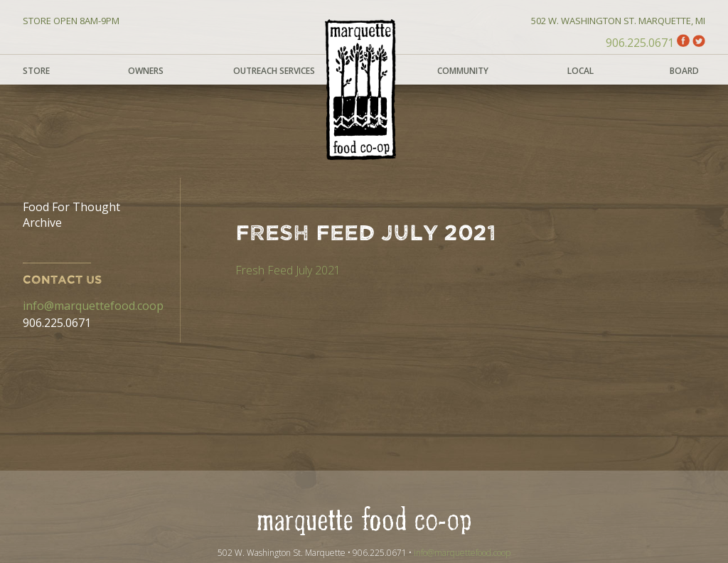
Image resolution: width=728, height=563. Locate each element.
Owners (146, 71)
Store (36, 71)
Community (463, 71)
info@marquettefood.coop (93, 306)
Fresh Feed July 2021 (288, 270)
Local (580, 71)
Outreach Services (274, 71)
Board (684, 71)
